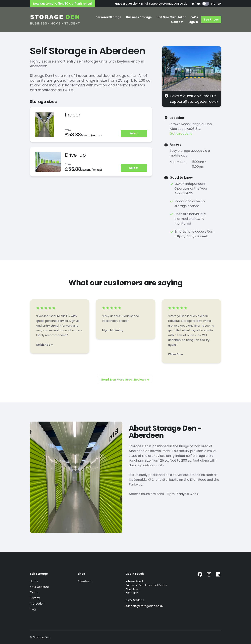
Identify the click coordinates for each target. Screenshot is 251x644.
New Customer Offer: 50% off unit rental (62, 4)
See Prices (211, 20)
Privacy (35, 598)
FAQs (194, 17)
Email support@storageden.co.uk (164, 4)
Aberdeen (85, 581)
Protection (37, 604)
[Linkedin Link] (218, 575)
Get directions (181, 134)
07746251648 (135, 600)
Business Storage (139, 17)
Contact (177, 22)
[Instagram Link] (209, 575)
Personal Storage (109, 17)
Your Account (39, 587)
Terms (34, 592)
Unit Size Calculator (171, 17)
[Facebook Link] (200, 575)
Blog (33, 609)
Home (34, 581)
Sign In (193, 22)
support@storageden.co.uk (194, 101)
